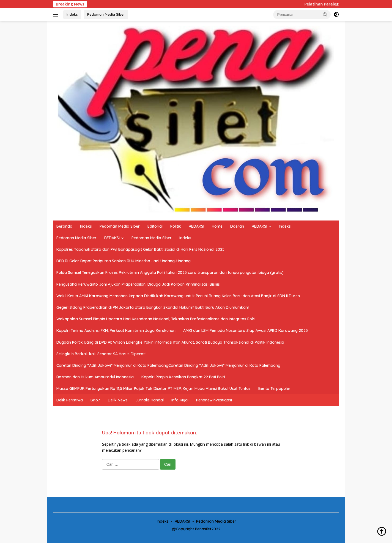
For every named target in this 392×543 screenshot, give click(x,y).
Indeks (72, 14)
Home (217, 226)
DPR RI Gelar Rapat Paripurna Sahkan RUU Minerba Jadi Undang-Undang (124, 261)
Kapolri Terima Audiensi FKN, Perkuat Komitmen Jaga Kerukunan (116, 330)
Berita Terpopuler (274, 388)
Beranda (64, 226)
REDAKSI (196, 226)
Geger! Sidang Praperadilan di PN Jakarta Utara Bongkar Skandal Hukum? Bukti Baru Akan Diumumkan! (153, 307)
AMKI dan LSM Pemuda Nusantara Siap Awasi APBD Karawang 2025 (246, 330)
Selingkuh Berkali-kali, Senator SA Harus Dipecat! (101, 354)
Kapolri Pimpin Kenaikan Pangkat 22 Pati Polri (183, 377)
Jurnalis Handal (150, 400)
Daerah (237, 226)
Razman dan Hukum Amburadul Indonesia (95, 377)
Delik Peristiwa (70, 400)
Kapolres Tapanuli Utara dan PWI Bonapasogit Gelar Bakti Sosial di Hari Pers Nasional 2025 (140, 249)
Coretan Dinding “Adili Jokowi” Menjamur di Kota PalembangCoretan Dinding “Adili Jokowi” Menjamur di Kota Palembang (168, 365)
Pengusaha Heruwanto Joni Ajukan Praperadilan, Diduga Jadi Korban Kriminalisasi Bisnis (138, 284)
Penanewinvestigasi (214, 400)
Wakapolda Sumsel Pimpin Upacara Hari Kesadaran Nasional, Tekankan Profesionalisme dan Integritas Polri (156, 319)
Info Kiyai (180, 400)
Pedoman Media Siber (106, 14)
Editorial (155, 226)
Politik (176, 226)
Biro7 (95, 400)
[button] (325, 14)
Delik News (118, 400)
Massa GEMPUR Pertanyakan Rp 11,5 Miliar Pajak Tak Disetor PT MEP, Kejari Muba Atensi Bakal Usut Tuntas (153, 388)
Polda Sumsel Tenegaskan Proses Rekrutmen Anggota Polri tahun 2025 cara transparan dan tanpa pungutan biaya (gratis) (170, 272)
